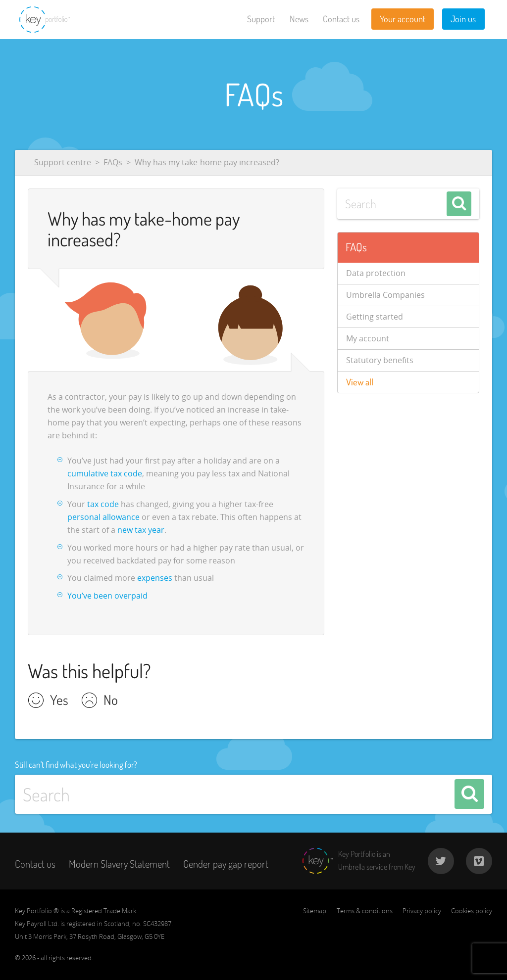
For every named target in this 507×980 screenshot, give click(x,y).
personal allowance (103, 517)
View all (360, 382)
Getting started (375, 317)
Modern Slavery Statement (119, 864)
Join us (463, 19)
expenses (155, 578)
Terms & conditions (365, 911)
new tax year (141, 530)
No (111, 701)
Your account (403, 19)
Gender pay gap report (226, 864)
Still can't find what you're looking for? (76, 764)
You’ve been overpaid (107, 596)
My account (368, 338)
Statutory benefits (380, 360)
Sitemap (315, 911)
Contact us (341, 19)
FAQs (113, 162)
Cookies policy (472, 911)
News (299, 19)
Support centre (63, 162)
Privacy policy (422, 911)
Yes (59, 701)
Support (261, 19)
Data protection (376, 273)
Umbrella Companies (385, 295)
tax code (103, 504)
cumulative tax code (105, 473)
